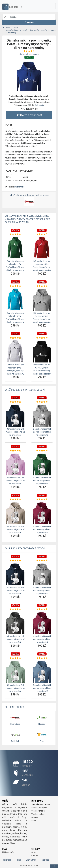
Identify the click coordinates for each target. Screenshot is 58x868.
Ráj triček (7, 860)
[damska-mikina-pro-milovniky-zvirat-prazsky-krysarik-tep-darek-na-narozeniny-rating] (15, 234)
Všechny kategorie (39, 808)
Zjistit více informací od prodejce (29, 200)
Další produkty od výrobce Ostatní (25, 548)
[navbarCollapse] (52, 6)
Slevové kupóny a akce (41, 804)
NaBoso (45, 860)
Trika (19, 860)
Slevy (34, 821)
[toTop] (54, 866)
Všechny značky (38, 811)
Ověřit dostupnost (29, 115)
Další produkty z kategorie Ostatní (25, 390)
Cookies (35, 856)
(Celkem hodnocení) (29, 54)
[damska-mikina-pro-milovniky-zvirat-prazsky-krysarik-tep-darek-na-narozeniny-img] (15, 247)
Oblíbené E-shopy (14, 707)
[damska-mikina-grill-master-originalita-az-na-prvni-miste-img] (15, 415)
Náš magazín (8, 852)
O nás (34, 852)
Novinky (35, 817)
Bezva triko (19, 187)
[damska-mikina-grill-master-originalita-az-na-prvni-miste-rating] (15, 402)
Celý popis (39, 105)
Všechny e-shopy (38, 814)
